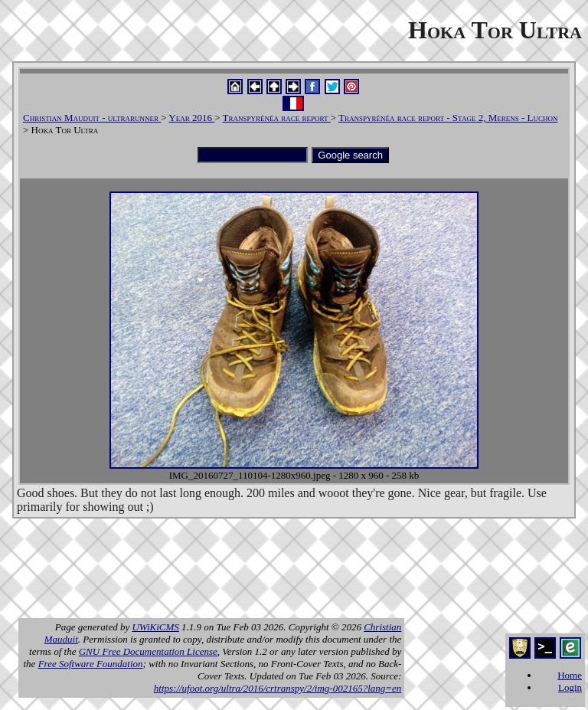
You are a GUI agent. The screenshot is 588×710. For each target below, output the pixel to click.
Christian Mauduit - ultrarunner (92, 118)
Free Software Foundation (91, 664)
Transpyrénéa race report (277, 118)
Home (570, 675)
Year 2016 (191, 118)
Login (570, 687)
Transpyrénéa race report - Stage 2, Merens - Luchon (448, 118)
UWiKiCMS (155, 627)
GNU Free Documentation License (148, 651)
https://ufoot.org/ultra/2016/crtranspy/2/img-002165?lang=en (278, 688)
